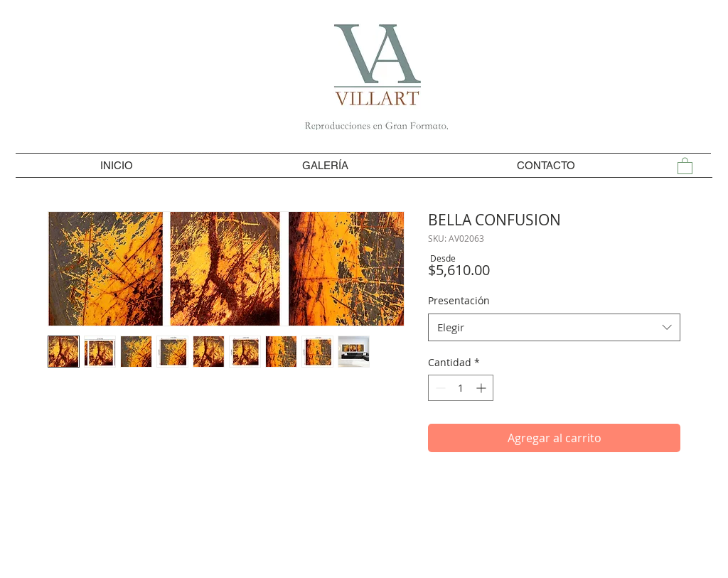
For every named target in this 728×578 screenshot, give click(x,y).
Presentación (459, 300)
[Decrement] (439, 388)
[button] (685, 165)
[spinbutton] (461, 388)
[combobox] (554, 327)
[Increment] (482, 388)
